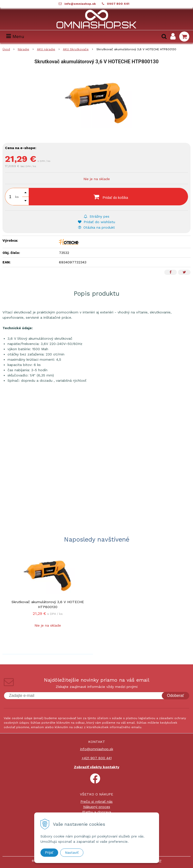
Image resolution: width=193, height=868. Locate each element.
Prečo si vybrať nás (96, 801)
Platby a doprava (97, 812)
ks (17, 197)
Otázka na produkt (96, 227)
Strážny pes (97, 216)
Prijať (49, 852)
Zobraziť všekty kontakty (97, 767)
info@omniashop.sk (80, 4)
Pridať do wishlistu (96, 222)
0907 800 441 (118, 4)
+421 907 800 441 (97, 758)
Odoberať (176, 696)
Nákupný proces (97, 807)
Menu (15, 36)
